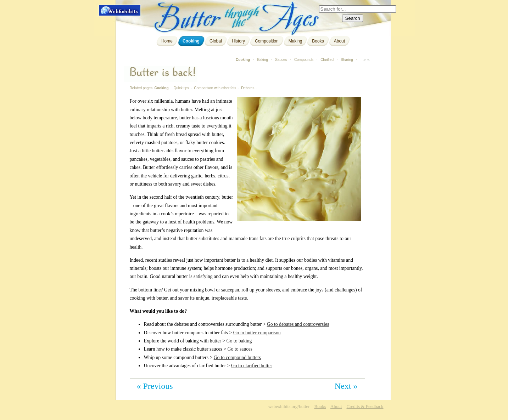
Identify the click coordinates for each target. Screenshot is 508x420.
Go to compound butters (237, 357)
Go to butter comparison (257, 333)
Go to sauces (240, 349)
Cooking (191, 41)
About (339, 41)
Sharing (347, 60)
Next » (346, 386)
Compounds (304, 60)
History (238, 41)
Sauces (281, 60)
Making (295, 41)
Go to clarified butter (252, 366)
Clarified (327, 60)
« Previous (155, 386)
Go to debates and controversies (298, 324)
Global (216, 41)
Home (167, 41)
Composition (267, 41)
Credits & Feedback (365, 406)
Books (318, 41)
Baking (263, 60)
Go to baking (239, 341)
